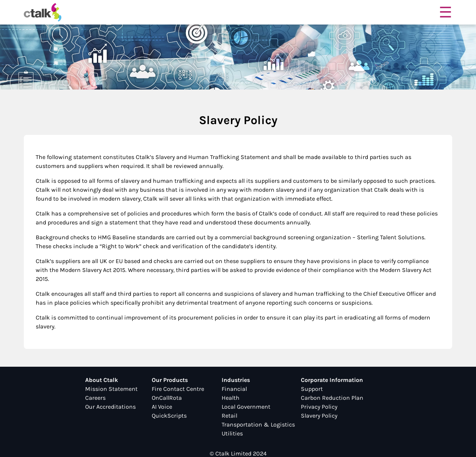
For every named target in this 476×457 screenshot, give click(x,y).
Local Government (246, 407)
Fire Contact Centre (178, 389)
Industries (236, 380)
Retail (229, 416)
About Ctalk (102, 380)
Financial (234, 389)
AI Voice (162, 407)
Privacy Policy (319, 407)
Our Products (170, 380)
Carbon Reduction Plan (332, 398)
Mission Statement (111, 389)
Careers (95, 398)
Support (312, 389)
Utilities (232, 433)
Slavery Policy (319, 416)
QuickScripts (169, 416)
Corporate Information (332, 380)
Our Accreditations (110, 407)
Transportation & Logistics (258, 424)
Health (231, 398)
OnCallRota (167, 398)
